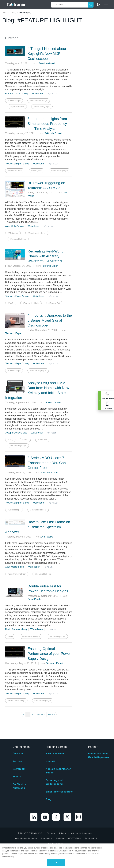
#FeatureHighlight (42, 106)
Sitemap (51, 813)
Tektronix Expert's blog (17, 164)
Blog (49, 779)
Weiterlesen (38, 94)
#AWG (11, 303)
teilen (54, 94)
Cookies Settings (55, 823)
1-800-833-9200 (55, 733)
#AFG (10, 636)
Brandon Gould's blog (17, 94)
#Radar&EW (54, 303)
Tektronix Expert (53, 133)
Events (17, 756)
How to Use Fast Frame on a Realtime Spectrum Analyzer (38, 527)
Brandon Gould (47, 63)
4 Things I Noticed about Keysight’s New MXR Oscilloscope (47, 54)
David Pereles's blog (16, 629)
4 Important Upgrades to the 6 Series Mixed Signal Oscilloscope (50, 320)
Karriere (17, 741)
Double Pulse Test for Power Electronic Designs (48, 589)
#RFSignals (37, 171)
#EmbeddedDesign (39, 101)
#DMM (25, 440)
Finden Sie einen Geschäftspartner (99, 735)
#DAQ (10, 440)
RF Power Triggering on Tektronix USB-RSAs (46, 185)
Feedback (90, 818)
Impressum (46, 818)
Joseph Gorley (53, 403)
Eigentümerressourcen (60, 771)
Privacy (63, 813)
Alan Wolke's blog (15, 226)
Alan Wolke (47, 537)
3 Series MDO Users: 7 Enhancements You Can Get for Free (47, 463)
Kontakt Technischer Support (58, 750)
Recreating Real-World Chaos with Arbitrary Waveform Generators (45, 256)
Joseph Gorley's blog (16, 433)
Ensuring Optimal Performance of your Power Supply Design (49, 654)
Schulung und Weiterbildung (54, 762)
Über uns (18, 733)
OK (56, 862)
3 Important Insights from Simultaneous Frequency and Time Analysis (47, 124)
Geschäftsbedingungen (26, 818)
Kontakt (50, 741)
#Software (42, 440)
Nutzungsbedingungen (81, 813)
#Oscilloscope (14, 101)
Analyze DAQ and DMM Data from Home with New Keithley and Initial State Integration (37, 390)
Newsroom (19, 749)
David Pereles (35, 599)
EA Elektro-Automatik (19, 766)
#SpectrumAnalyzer (37, 233)
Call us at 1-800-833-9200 (68, 818)
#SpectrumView (17, 106)
